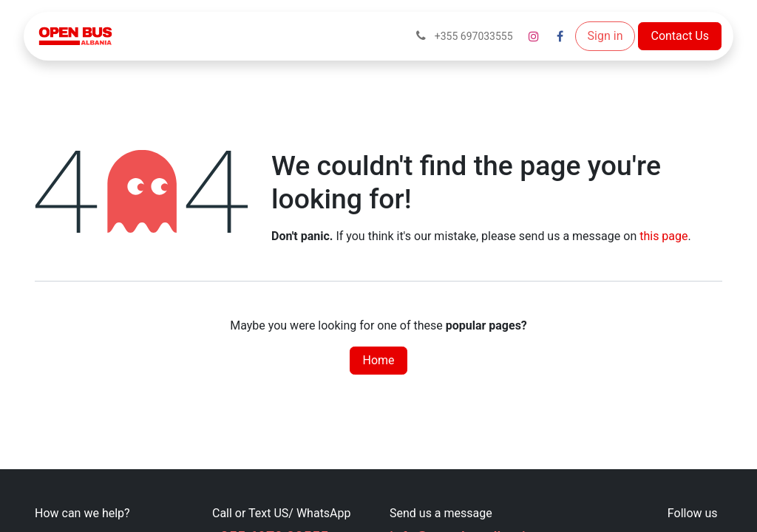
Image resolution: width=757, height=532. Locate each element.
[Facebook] (560, 36)
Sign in (605, 36)
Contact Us (680, 36)
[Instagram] (534, 36)
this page (663, 236)
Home (378, 360)
